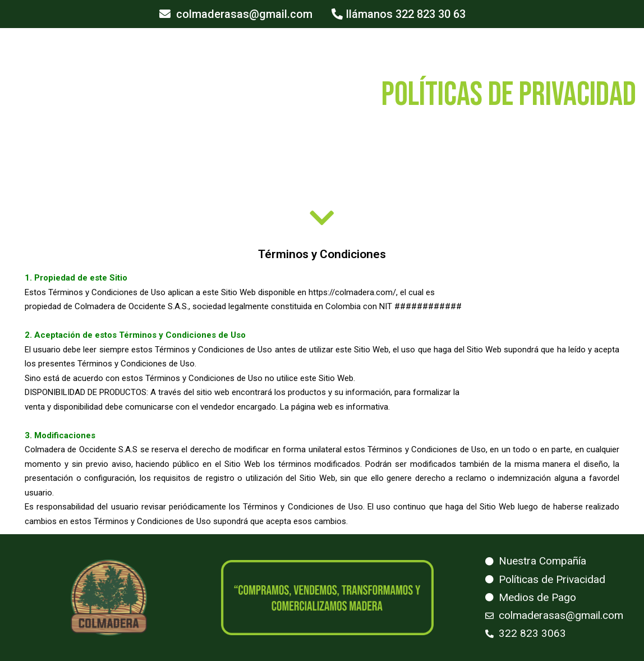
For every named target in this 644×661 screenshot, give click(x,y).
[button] (236, 14)
